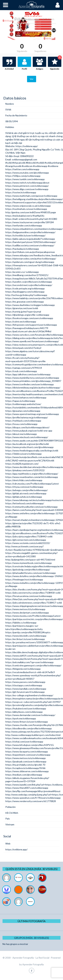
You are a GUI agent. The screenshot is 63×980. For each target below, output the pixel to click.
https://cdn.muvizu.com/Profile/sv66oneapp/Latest (32, 484)
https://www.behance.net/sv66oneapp (26, 397)
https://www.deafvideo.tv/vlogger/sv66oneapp (30, 305)
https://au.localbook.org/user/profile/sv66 (27, 444)
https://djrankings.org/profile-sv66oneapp (27, 315)
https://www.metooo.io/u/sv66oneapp (26, 758)
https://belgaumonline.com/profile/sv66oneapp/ (30, 232)
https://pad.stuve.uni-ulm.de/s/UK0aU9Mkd (28, 331)
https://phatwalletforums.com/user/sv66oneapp (31, 573)
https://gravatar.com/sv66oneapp (23, 411)
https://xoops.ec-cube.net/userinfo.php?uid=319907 (33, 702)
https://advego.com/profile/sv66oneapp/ (27, 490)
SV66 (8, 133)
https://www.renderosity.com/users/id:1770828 (31, 801)
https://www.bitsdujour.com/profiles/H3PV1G (30, 745)
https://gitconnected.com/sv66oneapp (26, 540)
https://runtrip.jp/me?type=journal (23, 312)
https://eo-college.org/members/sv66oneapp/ (29, 695)
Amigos (40, 69)
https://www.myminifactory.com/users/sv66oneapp (32, 378)
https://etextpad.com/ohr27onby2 (23, 348)
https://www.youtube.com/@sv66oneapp (27, 173)
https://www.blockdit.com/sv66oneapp (26, 636)
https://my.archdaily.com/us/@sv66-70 (25, 765)
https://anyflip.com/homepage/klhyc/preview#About (33, 791)
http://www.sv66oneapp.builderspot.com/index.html (33, 735)
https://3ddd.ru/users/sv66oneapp (24, 454)
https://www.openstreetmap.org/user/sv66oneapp (32, 414)
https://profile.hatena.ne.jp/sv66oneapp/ (27, 417)
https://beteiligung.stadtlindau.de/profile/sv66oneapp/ (34, 199)
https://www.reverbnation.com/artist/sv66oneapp (32, 477)
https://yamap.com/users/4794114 (24, 368)
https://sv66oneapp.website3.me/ (23, 404)
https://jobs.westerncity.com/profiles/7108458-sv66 (33, 593)
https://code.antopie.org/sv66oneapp (25, 288)
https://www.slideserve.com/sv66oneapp (27, 771)
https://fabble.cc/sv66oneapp (21, 623)
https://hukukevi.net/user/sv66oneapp (26, 708)
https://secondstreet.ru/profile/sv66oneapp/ (29, 285)
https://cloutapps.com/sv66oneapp (24, 685)
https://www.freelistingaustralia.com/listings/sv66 (32, 450)
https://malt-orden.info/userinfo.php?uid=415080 (31, 219)
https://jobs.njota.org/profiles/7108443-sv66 (29, 536)
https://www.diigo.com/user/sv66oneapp (27, 189)
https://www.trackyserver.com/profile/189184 (30, 222)
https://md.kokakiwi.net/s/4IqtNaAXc (25, 216)
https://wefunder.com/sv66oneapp (24, 225)
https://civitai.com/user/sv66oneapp (24, 742)
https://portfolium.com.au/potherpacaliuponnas (30, 252)
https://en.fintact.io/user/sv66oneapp (25, 639)
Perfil (24, 69)
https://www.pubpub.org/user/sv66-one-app (29, 431)
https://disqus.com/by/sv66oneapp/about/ (27, 427)
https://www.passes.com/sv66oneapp (25, 682)
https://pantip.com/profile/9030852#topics (28, 632)
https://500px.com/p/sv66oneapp (23, 176)
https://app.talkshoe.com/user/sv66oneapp (28, 374)
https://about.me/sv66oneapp (21, 434)
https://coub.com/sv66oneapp (21, 371)
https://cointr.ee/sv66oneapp (21, 322)
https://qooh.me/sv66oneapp (21, 718)
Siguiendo (56, 63)
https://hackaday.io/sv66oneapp (22, 249)
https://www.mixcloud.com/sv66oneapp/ (27, 437)
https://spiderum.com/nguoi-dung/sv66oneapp (30, 262)
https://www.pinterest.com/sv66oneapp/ (27, 186)
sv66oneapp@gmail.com (25, 159)
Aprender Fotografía (33, 964)
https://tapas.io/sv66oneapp (20, 401)
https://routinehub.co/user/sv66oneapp (26, 209)
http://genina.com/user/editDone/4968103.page (31, 212)
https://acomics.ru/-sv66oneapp (22, 272)
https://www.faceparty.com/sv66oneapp (27, 752)
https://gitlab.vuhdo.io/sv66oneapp (24, 497)
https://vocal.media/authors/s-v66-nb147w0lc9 (30, 672)
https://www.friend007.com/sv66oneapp (27, 788)
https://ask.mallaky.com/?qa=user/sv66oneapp (29, 662)
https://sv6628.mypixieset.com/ (22, 464)
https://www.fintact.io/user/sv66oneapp (27, 722)
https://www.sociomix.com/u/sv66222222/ (28, 543)
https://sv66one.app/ (27, 146)
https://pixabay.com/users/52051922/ (25, 470)
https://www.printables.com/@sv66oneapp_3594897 (33, 381)
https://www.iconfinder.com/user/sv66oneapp (30, 384)
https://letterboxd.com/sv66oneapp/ (25, 503)
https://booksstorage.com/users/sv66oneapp (29, 318)
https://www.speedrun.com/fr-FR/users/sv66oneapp (33, 798)
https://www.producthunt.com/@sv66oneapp (29, 447)
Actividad (9, 69)
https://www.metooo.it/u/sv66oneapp (25, 609)
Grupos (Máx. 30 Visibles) (32, 938)
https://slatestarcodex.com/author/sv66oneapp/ (31, 259)
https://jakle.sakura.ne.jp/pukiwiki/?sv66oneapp (30, 239)
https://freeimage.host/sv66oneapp (24, 579)
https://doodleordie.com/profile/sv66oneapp (29, 728)
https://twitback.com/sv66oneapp (23, 421)
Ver (32, 79)
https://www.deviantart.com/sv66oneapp (27, 613)
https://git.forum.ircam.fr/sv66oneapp (25, 692)
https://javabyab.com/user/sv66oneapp (26, 761)
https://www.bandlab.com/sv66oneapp (26, 689)
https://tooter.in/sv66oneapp (21, 192)
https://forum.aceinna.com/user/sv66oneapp (29, 596)
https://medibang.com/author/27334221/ (27, 275)
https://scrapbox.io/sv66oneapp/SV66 (25, 768)
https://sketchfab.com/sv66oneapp (24, 480)
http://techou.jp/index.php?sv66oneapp (26, 295)
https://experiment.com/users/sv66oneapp (28, 755)
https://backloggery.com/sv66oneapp (25, 292)
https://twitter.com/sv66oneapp (22, 169)
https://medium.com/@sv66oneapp (24, 775)
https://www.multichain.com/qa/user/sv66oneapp (31, 196)
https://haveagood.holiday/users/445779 (27, 328)
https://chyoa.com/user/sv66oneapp (24, 487)
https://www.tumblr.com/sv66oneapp (25, 179)
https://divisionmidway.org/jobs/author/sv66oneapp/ (33, 388)
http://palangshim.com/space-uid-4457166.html (30, 560)
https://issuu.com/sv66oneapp (21, 424)
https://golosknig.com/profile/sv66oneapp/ (28, 570)
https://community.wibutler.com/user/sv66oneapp (32, 507)
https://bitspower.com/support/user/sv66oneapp (31, 325)
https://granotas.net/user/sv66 (22, 308)
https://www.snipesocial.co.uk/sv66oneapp (28, 206)
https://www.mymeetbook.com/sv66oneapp (29, 563)
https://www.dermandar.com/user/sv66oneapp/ (30, 715)
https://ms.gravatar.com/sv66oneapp (25, 302)
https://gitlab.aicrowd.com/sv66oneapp (26, 493)
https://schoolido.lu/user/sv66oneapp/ (25, 235)
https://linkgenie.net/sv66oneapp (23, 669)
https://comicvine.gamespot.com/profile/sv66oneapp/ (33, 665)
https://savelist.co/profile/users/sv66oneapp (29, 282)
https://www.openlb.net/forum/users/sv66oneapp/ (32, 341)
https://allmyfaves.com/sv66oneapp (24, 712)
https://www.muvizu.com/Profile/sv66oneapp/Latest (33, 616)
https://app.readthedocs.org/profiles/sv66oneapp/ (32, 474)
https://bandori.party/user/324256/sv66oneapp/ (31, 242)
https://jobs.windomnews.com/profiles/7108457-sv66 (34, 603)
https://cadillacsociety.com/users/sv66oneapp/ (30, 245)
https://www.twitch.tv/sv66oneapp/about (27, 183)
